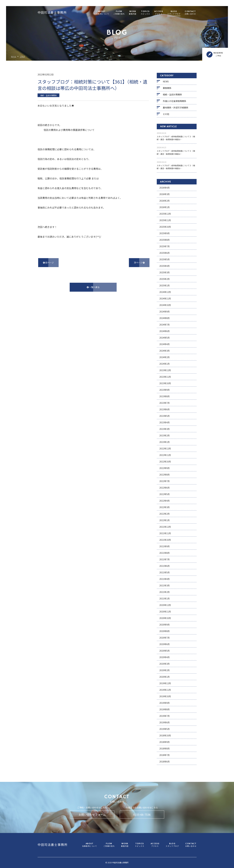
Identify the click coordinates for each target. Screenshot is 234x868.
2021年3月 (164, 585)
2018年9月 (164, 742)
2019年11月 (165, 690)
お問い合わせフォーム (92, 814)
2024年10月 (165, 305)
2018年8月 (164, 748)
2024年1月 (164, 364)
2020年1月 (164, 677)
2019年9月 (164, 703)
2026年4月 (164, 188)
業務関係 (167, 88)
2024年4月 (164, 344)
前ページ (48, 263)
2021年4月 (164, 579)
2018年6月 (164, 762)
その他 (166, 114)
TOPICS (145, 13)
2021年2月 (164, 592)
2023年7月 (164, 403)
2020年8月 (164, 631)
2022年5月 (164, 494)
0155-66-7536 (142, 814)
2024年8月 (164, 318)
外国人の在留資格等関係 (174, 101)
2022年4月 (164, 501)
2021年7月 (164, 559)
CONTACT (190, 13)
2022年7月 (164, 481)
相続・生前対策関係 (172, 94)
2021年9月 (164, 546)
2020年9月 (164, 625)
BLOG (174, 13)
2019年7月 (164, 716)
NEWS (166, 81)
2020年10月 (165, 618)
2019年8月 (164, 709)
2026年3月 (164, 194)
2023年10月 (165, 383)
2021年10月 (165, 540)
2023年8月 (164, 396)
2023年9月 (164, 390)
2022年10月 (165, 462)
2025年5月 (164, 259)
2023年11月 (165, 377)
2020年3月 (164, 664)
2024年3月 (164, 351)
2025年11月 (165, 220)
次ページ (139, 263)
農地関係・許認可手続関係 (176, 108)
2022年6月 (164, 488)
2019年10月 (165, 696)
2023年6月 (164, 409)
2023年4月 (164, 422)
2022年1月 (164, 520)
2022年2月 (164, 514)
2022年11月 (165, 455)
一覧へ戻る (93, 287)
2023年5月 (164, 416)
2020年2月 (164, 670)
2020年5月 (164, 651)
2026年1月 (164, 207)
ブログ (22, 56)
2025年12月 (165, 214)
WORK (133, 13)
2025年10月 (165, 227)
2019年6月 (164, 722)
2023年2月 (164, 435)
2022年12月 (165, 448)
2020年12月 (165, 605)
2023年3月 (164, 429)
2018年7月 (164, 755)
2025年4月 (164, 266)
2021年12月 (165, 527)
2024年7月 (164, 325)
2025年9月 (164, 233)
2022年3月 (164, 507)
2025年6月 (164, 253)
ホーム (14, 56)
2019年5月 (164, 729)
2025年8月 (164, 240)
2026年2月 (164, 201)
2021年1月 (164, 598)
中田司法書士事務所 (52, 13)
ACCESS (159, 13)
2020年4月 (164, 657)
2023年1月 (164, 442)
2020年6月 (164, 644)
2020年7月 (164, 638)
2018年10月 (165, 735)
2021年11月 (165, 533)
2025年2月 (164, 279)
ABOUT (102, 13)
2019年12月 (165, 683)
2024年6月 (164, 331)
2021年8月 (164, 553)
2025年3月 (164, 272)
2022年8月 (164, 475)
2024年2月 (164, 357)
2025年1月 (164, 285)
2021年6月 (164, 566)
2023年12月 (165, 370)
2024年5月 (164, 338)
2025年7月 (164, 246)
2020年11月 (165, 612)
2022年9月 (164, 468)
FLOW (119, 13)
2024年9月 (164, 312)
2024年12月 (165, 292)
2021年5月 (164, 572)
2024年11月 (165, 298)
